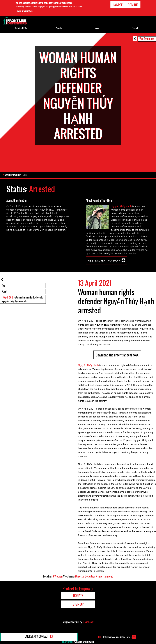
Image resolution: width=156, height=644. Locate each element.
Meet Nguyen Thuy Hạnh (104, 261)
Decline (133, 5)
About (4, 292)
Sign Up (78, 604)
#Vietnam (58, 577)
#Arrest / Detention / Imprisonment (94, 577)
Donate (59, 28)
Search (135, 28)
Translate (149, 39)
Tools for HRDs (21, 28)
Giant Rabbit (88, 622)
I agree (118, 5)
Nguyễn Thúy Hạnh (121, 207)
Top (3, 286)
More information (25, 11)
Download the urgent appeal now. (117, 355)
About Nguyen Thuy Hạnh (16, 175)
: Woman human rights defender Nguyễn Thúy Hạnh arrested (23, 300)
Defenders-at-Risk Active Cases (115, 637)
